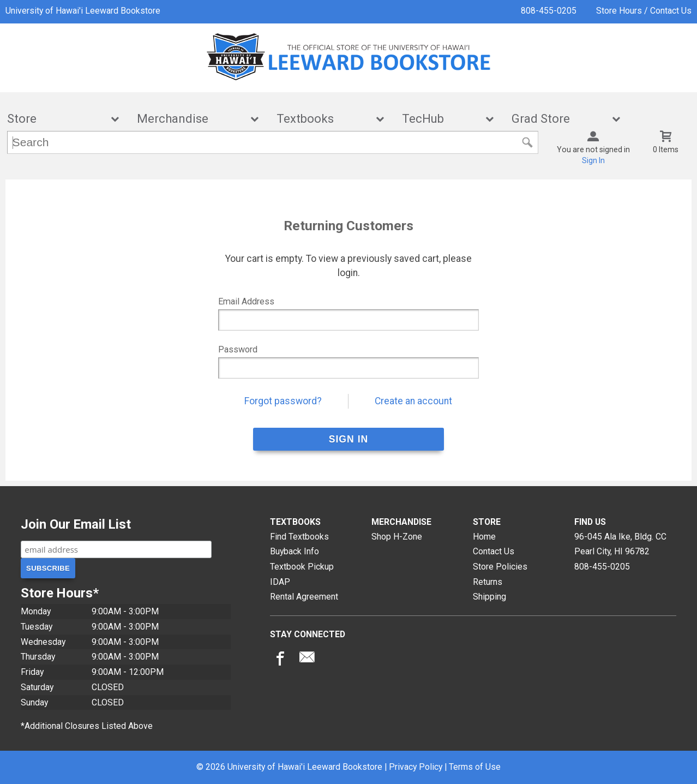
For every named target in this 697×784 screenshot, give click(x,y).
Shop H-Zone (397, 537)
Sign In (593, 160)
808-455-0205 (549, 11)
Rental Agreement (304, 597)
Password (238, 349)
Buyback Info (295, 551)
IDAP (280, 582)
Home (484, 537)
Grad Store (558, 119)
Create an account (413, 401)
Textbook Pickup (302, 567)
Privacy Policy (416, 767)
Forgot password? (283, 401)
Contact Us (494, 551)
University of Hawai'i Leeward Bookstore (83, 11)
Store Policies (500, 567)
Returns (488, 582)
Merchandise (190, 119)
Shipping (489, 597)
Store (56, 119)
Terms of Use (475, 767)
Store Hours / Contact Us (644, 11)
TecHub (441, 119)
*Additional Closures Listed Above (87, 726)
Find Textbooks (299, 537)
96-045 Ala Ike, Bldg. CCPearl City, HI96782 (620, 544)
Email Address (246, 301)
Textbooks (323, 119)
